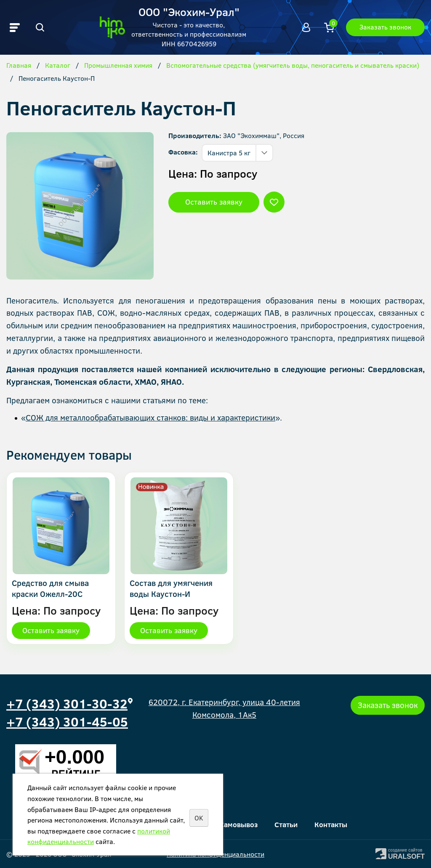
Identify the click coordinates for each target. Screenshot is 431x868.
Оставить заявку (214, 202)
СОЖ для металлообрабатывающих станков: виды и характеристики (150, 417)
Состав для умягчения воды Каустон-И (171, 588)
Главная (19, 66)
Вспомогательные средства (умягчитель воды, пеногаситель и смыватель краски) (293, 66)
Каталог (58, 66)
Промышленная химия (118, 66)
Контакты (331, 824)
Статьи (286, 824)
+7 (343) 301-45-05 (67, 722)
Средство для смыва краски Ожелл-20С (50, 588)
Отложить (274, 202)
